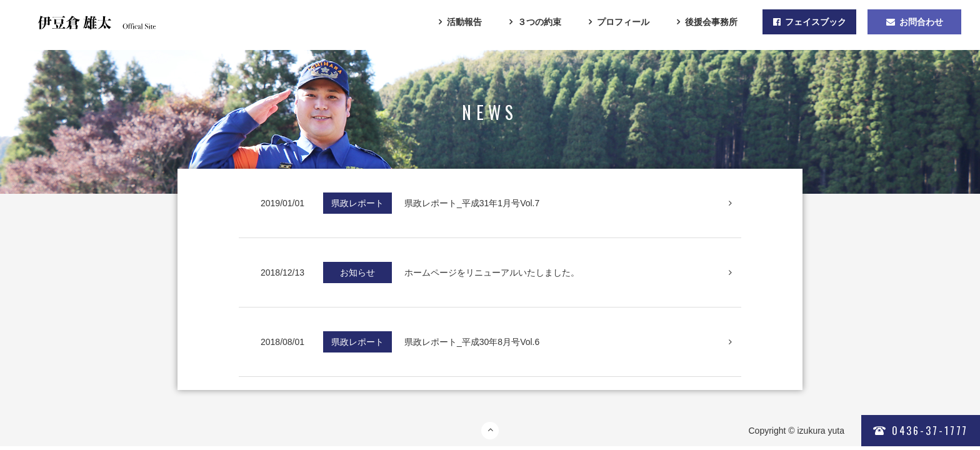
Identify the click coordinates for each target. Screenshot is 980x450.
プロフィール (623, 22)
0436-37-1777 (921, 431)
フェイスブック (810, 22)
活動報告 (464, 22)
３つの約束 (539, 22)
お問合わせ (915, 22)
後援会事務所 (711, 22)
